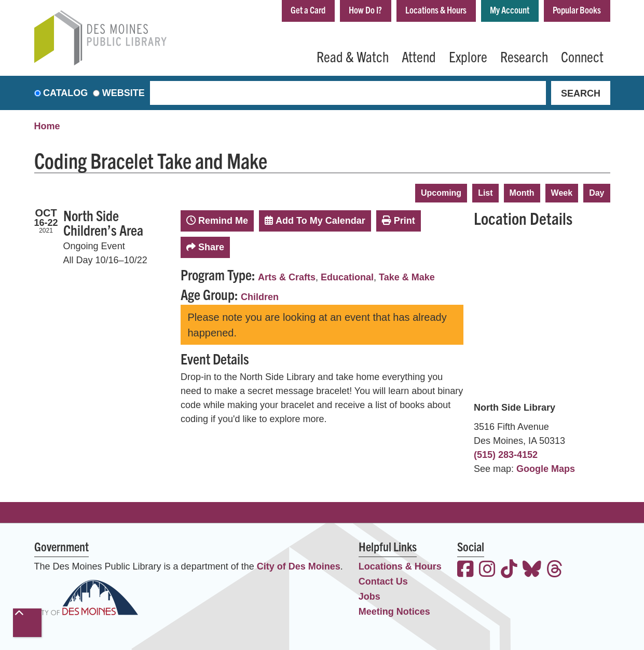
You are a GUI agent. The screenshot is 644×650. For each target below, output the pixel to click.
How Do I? (365, 10)
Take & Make (407, 277)
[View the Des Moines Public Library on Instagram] (487, 570)
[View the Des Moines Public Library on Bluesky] (532, 570)
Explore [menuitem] (468, 56)
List (485, 193)
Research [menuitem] (524, 56)
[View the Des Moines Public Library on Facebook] (465, 570)
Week (562, 193)
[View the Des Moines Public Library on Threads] (555, 570)
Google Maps (546, 469)
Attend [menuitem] (419, 56)
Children (260, 297)
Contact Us (383, 581)
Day (597, 193)
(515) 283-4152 (506, 455)
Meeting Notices (394, 612)
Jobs (369, 597)
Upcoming (441, 193)
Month (522, 193)
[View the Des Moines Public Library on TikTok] (509, 570)
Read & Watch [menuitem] (353, 56)
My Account (510, 10)
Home (47, 126)
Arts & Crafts (287, 277)
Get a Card (308, 10)
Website (124, 93)
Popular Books (577, 10)
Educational (347, 277)
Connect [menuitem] (582, 56)
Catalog (65, 93)
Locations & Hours (436, 10)
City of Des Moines (299, 566)
